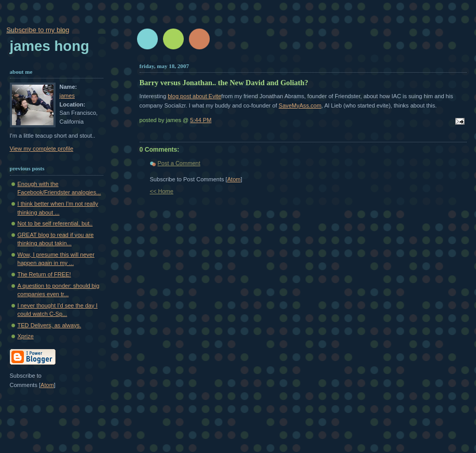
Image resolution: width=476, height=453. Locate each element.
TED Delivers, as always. (50, 325)
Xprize (26, 336)
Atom (234, 179)
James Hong (50, 46)
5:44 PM (201, 120)
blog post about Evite (194, 96)
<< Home (162, 191)
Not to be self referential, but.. (55, 223)
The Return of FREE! (44, 274)
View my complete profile (42, 149)
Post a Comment (179, 163)
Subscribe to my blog (38, 30)
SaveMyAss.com (300, 105)
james (67, 96)
